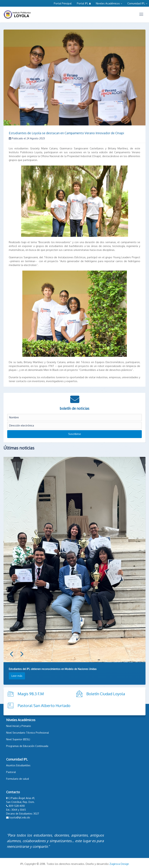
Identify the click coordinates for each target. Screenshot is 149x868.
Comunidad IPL (137, 3)
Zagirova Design (119, 864)
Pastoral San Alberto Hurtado (44, 705)
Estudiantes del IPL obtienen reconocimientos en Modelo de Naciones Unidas (53, 669)
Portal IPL (84, 3)
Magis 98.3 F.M (31, 694)
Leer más (17, 676)
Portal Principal (63, 3)
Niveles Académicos (109, 3)
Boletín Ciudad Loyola (106, 694)
